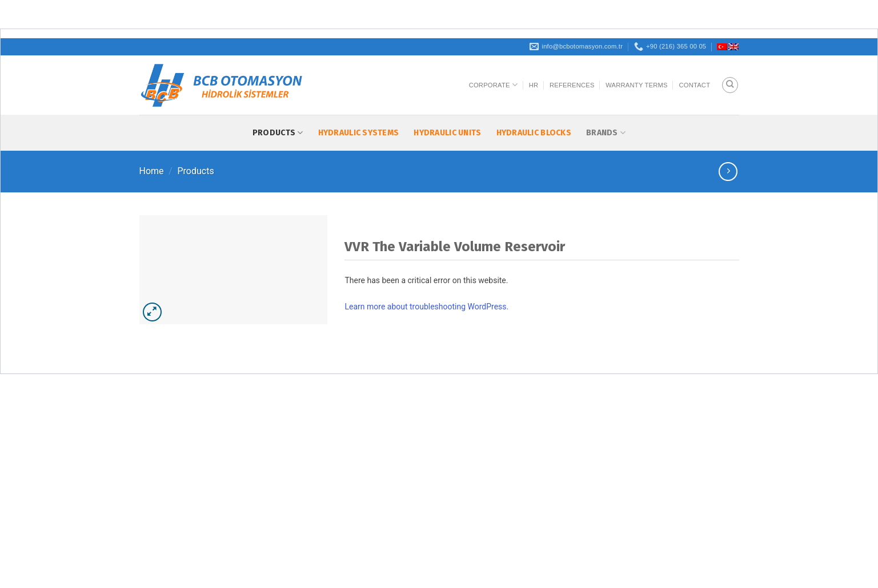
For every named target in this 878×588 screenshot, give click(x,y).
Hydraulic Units (447, 133)
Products (278, 133)
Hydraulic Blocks (534, 133)
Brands (606, 133)
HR (534, 85)
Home (152, 171)
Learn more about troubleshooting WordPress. (426, 307)
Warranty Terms (637, 85)
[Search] (730, 85)
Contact (694, 85)
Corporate (493, 85)
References (572, 85)
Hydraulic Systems (359, 133)
